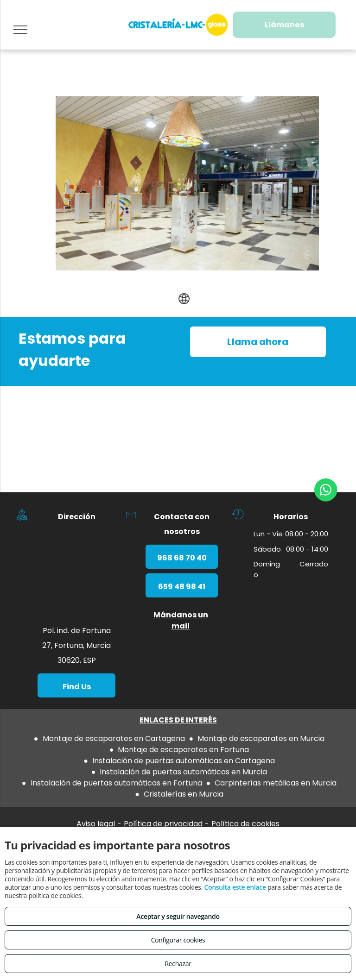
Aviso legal (96, 824)
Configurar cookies (178, 940)
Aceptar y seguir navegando (178, 916)
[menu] (20, 30)
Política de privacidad (163, 824)
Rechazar (178, 964)
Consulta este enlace (235, 887)
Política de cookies (245, 824)
